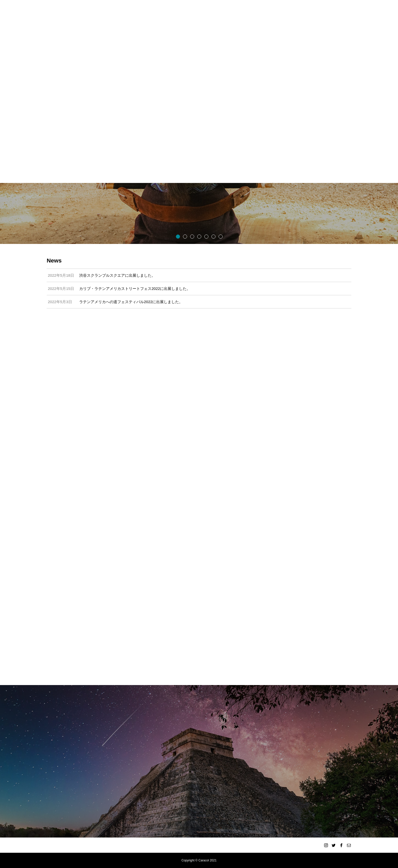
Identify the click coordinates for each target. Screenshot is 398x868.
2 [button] (185, 236)
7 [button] (220, 236)
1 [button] (178, 236)
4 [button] (199, 236)
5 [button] (206, 236)
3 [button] (192, 236)
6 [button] (213, 236)
